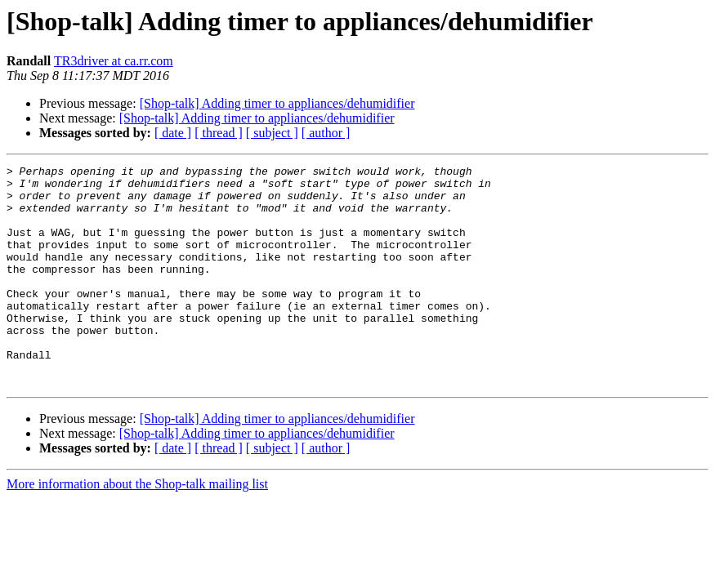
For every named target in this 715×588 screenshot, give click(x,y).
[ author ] (326, 133)
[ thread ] (219, 133)
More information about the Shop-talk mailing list (137, 528)
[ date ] (173, 133)
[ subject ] (272, 133)
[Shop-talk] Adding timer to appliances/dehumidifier (277, 103)
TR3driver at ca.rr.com (114, 61)
